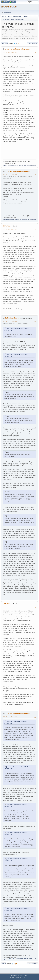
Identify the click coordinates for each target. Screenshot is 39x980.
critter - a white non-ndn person (17, 49)
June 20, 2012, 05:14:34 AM (10, 607)
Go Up (4, 964)
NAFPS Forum (9, 7)
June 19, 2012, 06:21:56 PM (10, 52)
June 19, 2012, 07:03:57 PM (10, 174)
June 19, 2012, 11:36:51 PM (10, 229)
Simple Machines (24, 978)
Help (12, 976)
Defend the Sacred (12, 318)
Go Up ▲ (26, 976)
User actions (32, 43)
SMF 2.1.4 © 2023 (15, 978)
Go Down (5, 43)
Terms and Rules (18, 976)
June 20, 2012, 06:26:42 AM (10, 717)
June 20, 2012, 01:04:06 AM (10, 321)
